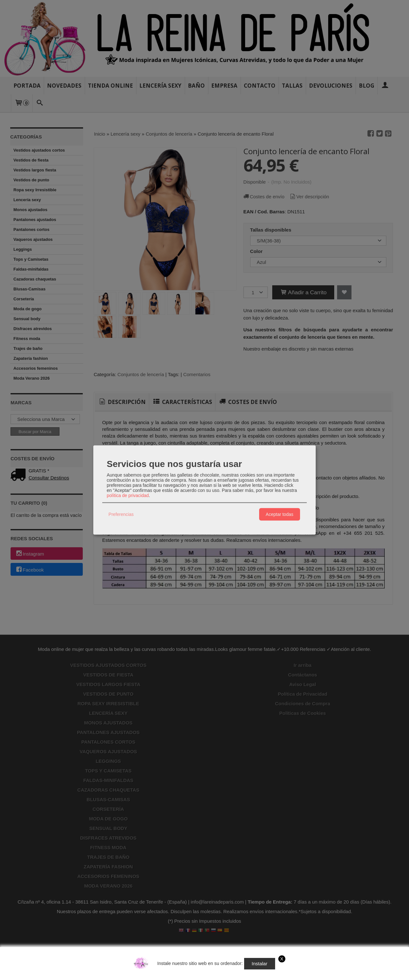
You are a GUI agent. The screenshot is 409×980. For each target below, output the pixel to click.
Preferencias (121, 514)
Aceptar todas (280, 514)
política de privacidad (128, 495)
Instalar (260, 964)
